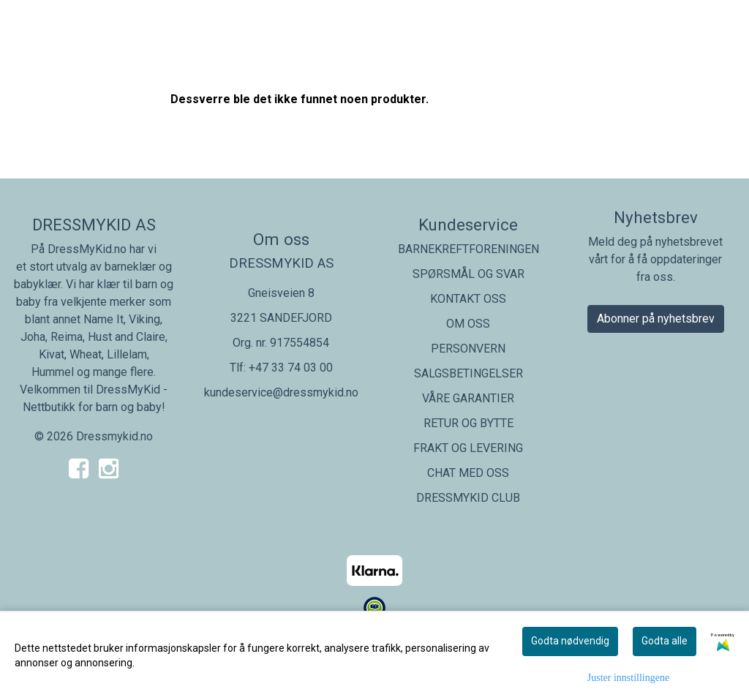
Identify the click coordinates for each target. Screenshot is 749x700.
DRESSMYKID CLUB (468, 498)
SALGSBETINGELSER (468, 373)
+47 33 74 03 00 (291, 368)
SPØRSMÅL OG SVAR (468, 274)
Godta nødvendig (570, 641)
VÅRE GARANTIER (468, 398)
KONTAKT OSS (468, 299)
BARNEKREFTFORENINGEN (468, 249)
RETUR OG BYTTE (468, 423)
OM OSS (468, 324)
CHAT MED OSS (468, 473)
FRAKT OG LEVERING (468, 448)
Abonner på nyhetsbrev (656, 319)
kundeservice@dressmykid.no (281, 392)
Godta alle (665, 641)
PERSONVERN (468, 349)
